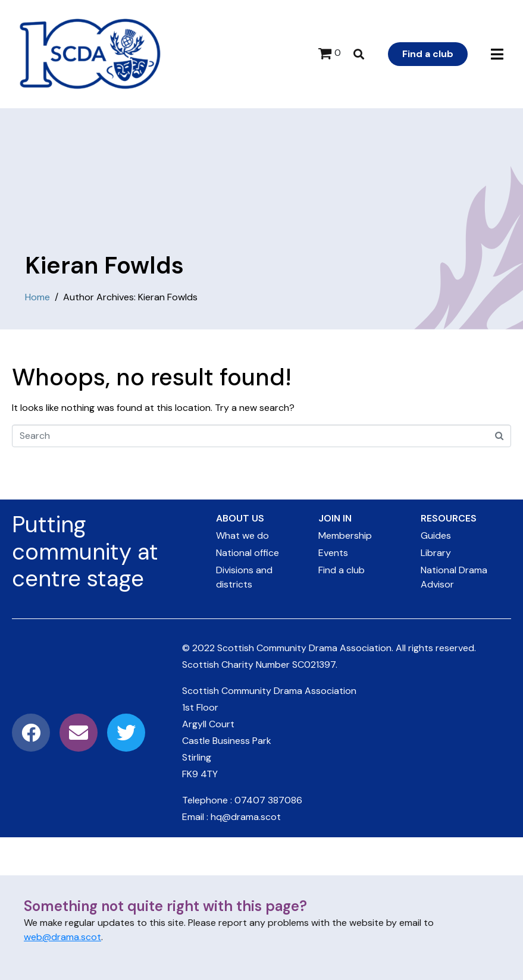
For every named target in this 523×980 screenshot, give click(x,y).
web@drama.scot (62, 937)
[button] (497, 54)
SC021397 (314, 665)
